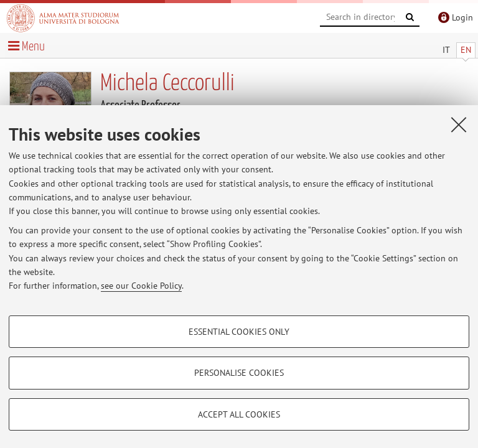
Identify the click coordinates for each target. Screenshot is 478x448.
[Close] (459, 124)
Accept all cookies (239, 414)
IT (446, 50)
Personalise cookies (239, 373)
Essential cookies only (239, 332)
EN (466, 50)
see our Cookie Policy (141, 286)
